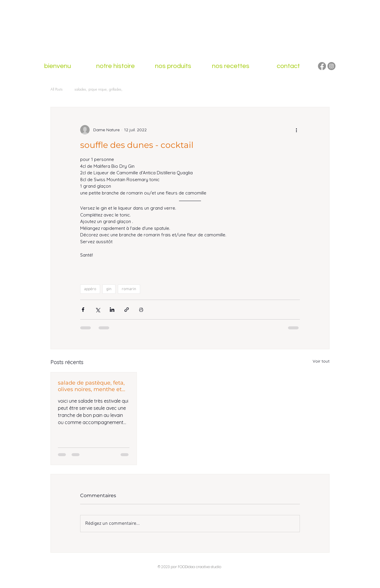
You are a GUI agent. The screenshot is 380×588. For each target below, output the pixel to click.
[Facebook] (322, 66)
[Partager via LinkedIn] (112, 310)
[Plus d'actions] (296, 130)
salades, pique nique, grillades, (99, 89)
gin (109, 289)
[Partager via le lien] (127, 310)
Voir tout (321, 361)
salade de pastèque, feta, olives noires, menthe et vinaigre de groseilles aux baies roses (92, 386)
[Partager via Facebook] (83, 310)
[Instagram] (331, 66)
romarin (129, 289)
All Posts (57, 89)
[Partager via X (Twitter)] (98, 310)
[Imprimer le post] (141, 310)
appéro (90, 289)
